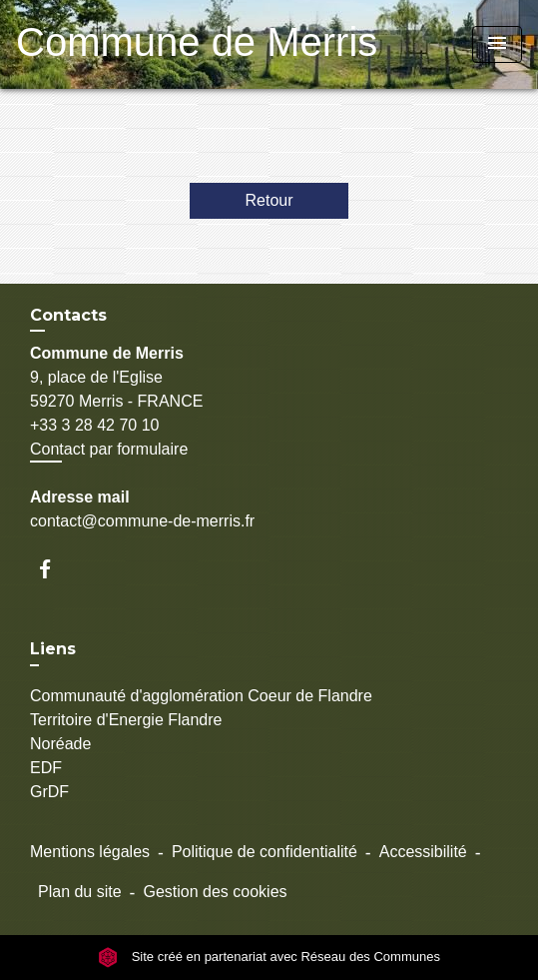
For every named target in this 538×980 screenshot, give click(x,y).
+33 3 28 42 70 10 (94, 425)
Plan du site (80, 892)
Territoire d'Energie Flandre (126, 720)
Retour (269, 200)
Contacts (68, 315)
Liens (53, 649)
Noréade (60, 744)
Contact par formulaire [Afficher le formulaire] (109, 449)
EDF (46, 768)
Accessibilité (423, 852)
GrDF (49, 792)
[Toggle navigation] (497, 44)
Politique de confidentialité (265, 852)
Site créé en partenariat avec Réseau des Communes (269, 957)
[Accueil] (141, 44)
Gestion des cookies (215, 892)
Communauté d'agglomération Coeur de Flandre (201, 696)
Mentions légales (90, 852)
